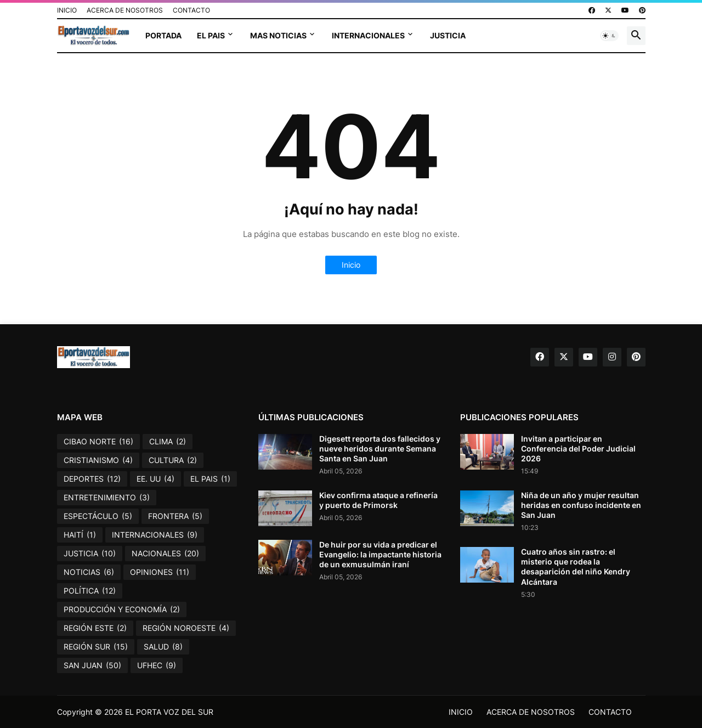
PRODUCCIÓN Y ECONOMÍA (122, 610)
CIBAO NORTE (98, 442)
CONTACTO (191, 10)
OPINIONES (160, 572)
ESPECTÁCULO (98, 516)
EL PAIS (211, 35)
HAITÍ (80, 535)
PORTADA (163, 35)
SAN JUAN (92, 665)
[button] (609, 36)
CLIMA (168, 442)
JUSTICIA (448, 35)
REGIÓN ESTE (95, 628)
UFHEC (157, 665)
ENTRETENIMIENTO (107, 498)
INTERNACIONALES (368, 35)
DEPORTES (92, 479)
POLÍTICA (90, 591)
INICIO (67, 10)
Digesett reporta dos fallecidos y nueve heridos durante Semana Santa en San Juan (380, 448)
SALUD (163, 647)
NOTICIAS (89, 572)
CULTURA (173, 460)
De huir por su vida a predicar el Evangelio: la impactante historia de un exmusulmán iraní (380, 554)
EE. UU (155, 479)
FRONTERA (175, 516)
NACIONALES (165, 554)
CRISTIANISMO (98, 460)
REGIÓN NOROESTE (186, 628)
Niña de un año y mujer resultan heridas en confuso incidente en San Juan (581, 505)
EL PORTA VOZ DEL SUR (169, 712)
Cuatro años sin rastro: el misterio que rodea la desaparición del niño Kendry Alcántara (576, 567)
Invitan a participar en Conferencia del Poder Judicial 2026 (578, 448)
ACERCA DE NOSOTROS (125, 10)
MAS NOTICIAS (278, 35)
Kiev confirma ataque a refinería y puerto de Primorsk (378, 500)
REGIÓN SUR (96, 647)
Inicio (351, 265)
